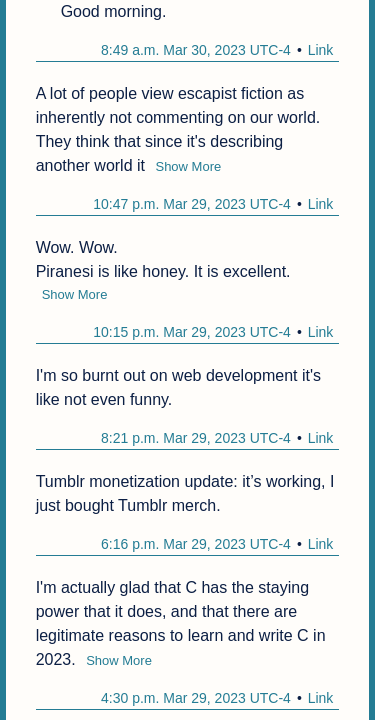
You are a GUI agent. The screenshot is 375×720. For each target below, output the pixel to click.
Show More (188, 166)
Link (321, 50)
